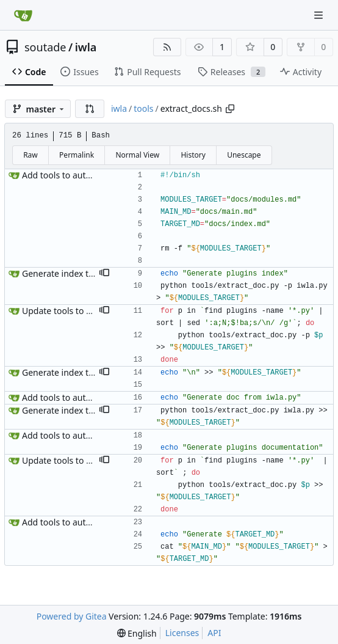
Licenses (182, 633)
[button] (90, 109)
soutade (45, 47)
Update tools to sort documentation (94, 311)
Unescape (244, 155)
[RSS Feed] (167, 47)
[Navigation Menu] (320, 15)
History (193, 155)
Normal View (137, 155)
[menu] (137, 633)
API (214, 633)
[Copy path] (230, 109)
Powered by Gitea (72, 616)
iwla (86, 47)
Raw (31, 155)
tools (143, 108)
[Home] (23, 15)
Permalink (77, 155)
